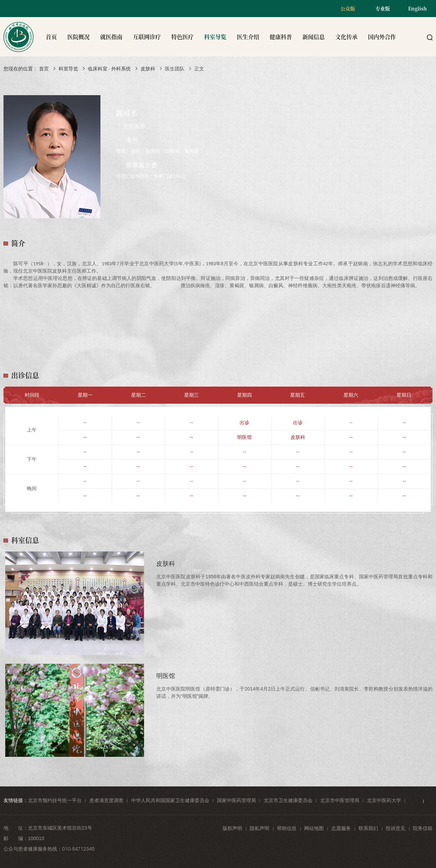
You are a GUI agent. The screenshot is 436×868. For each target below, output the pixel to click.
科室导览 (215, 37)
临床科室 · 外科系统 (110, 69)
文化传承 (346, 37)
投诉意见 (396, 828)
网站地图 (314, 828)
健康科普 (281, 37)
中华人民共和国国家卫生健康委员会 (170, 800)
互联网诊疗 (147, 37)
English (418, 8)
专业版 (383, 8)
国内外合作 (382, 37)
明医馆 (245, 437)
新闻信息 (314, 37)
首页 (51, 37)
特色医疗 (182, 37)
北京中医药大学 (384, 800)
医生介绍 (248, 37)
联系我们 (368, 828)
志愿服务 (341, 828)
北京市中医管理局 (340, 800)
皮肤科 (148, 69)
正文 (199, 69)
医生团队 (175, 69)
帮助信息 (287, 828)
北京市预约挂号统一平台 (55, 800)
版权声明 (232, 828)
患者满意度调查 (106, 800)
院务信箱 (423, 828)
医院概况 (78, 37)
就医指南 (111, 37)
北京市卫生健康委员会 (288, 800)
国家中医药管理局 (236, 800)
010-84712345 (78, 849)
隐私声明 (260, 828)
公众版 (348, 8)
